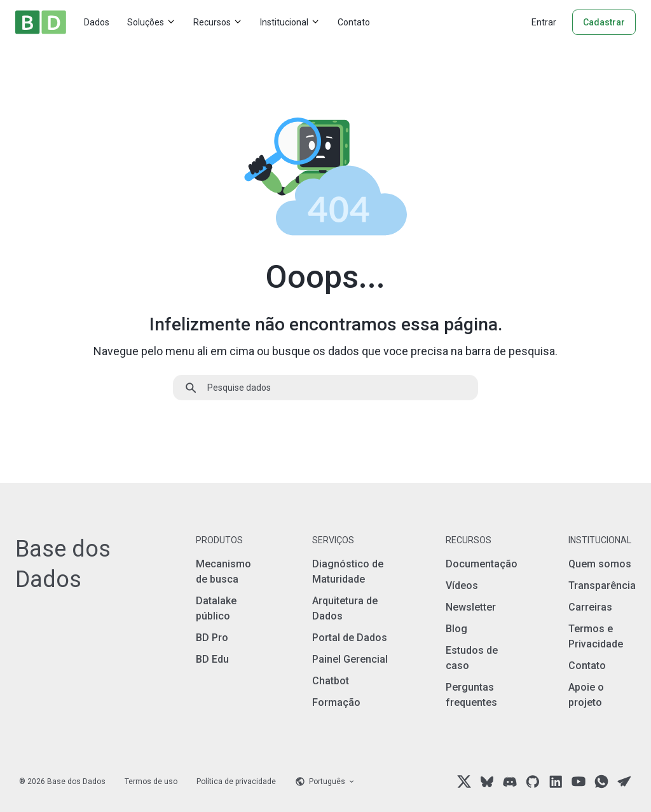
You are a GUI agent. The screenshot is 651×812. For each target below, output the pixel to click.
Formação (336, 702)
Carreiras (590, 607)
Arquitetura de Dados (345, 608)
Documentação (482, 564)
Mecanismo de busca (223, 572)
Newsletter (471, 607)
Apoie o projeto (586, 695)
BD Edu (212, 659)
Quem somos (600, 564)
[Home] (41, 22)
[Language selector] (325, 782)
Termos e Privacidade (596, 636)
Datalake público (216, 608)
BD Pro (212, 638)
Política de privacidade (236, 782)
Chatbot (331, 681)
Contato (354, 22)
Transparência (602, 585)
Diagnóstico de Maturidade (348, 572)
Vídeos (462, 585)
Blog (456, 629)
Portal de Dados (350, 638)
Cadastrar (604, 22)
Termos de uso (151, 782)
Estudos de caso (472, 658)
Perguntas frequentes (471, 695)
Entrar (544, 22)
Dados (97, 22)
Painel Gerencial (350, 659)
